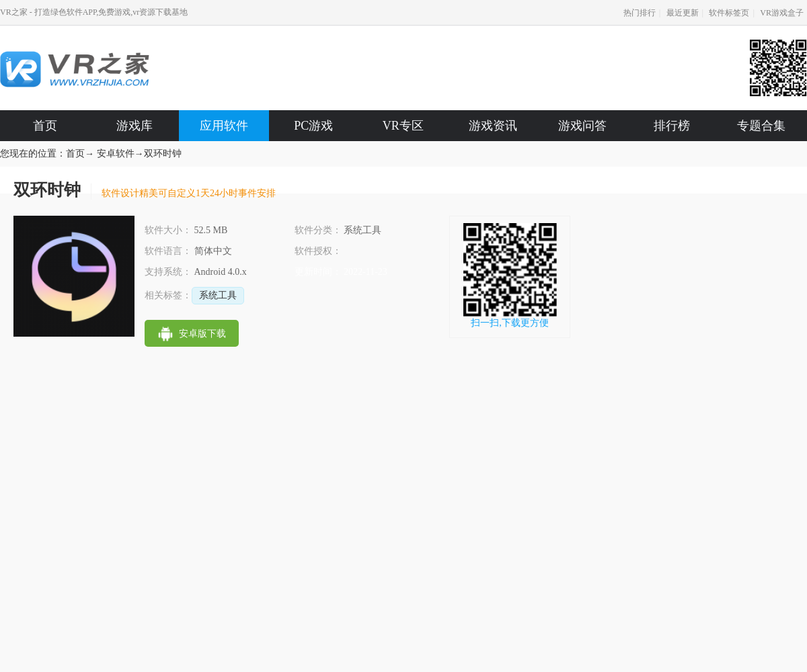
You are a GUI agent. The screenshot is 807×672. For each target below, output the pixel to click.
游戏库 (134, 126)
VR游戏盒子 (782, 13)
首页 (45, 126)
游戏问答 (582, 126)
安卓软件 (116, 154)
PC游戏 (313, 126)
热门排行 (640, 13)
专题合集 (761, 126)
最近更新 (683, 13)
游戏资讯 (493, 126)
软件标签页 (729, 13)
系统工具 (218, 295)
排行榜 (672, 126)
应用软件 (224, 126)
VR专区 (403, 126)
